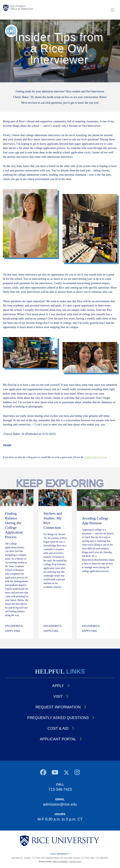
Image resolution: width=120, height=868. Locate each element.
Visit (58, 696)
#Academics (14, 626)
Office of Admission (21, 9)
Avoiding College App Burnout (95, 521)
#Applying (13, 631)
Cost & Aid (58, 728)
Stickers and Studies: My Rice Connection (53, 520)
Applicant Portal (58, 739)
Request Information (58, 707)
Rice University (18, 6)
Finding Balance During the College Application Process (14, 525)
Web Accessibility (60, 862)
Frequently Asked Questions (58, 718)
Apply (58, 686)
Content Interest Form (95, 457)
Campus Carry (75, 862)
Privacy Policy (45, 862)
